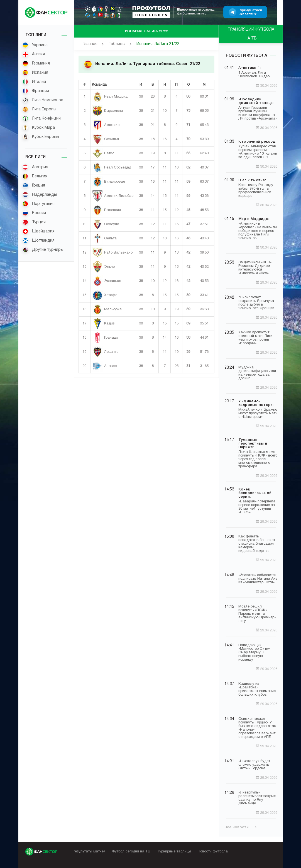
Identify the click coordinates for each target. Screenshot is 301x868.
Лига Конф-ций (42, 118)
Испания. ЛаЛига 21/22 (158, 44)
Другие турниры (43, 250)
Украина (35, 45)
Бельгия (35, 176)
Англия (34, 54)
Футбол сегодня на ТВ (131, 852)
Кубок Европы (41, 137)
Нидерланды (40, 195)
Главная (90, 44)
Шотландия (39, 240)
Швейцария (39, 231)
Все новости (240, 827)
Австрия (35, 167)
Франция (36, 91)
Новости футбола (246, 56)
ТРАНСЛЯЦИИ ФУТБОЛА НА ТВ (251, 34)
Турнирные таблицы (174, 852)
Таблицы (117, 44)
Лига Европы (39, 109)
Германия (36, 63)
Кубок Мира (39, 128)
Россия (34, 213)
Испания (35, 73)
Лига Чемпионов (43, 100)
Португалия (39, 204)
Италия (34, 82)
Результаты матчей (89, 852)
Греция (34, 185)
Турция (34, 222)
